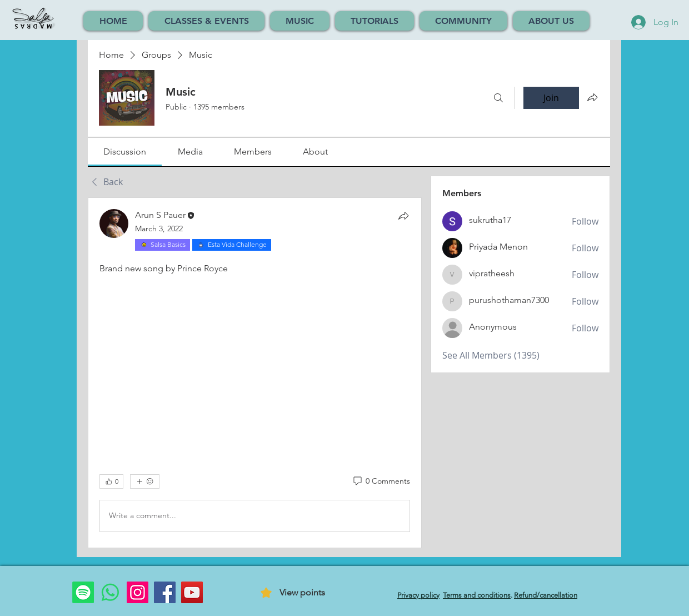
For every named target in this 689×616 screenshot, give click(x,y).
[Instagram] (138, 592)
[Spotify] (83, 592)
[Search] (498, 98)
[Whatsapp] (110, 592)
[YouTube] (192, 592)
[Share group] (592, 97)
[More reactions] (145, 481)
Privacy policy (418, 595)
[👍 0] (111, 481)
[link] (125, 151)
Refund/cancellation (546, 595)
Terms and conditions (477, 595)
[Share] (403, 216)
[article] (255, 373)
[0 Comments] (381, 481)
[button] (206, 21)
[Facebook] (165, 592)
